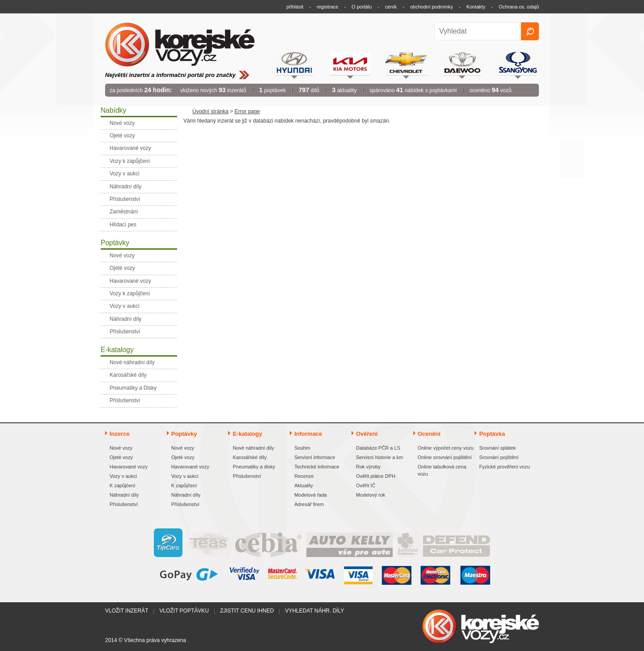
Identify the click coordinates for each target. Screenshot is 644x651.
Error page (247, 111)
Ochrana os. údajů (519, 7)
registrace (327, 7)
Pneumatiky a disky (254, 467)
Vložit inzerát (127, 611)
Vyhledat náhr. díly (314, 611)
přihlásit (295, 7)
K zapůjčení (122, 485)
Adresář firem (309, 504)
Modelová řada (311, 495)
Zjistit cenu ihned (247, 611)
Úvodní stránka (210, 111)
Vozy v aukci (123, 476)
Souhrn (302, 448)
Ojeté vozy (121, 457)
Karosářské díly (250, 457)
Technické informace (317, 467)
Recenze (304, 476)
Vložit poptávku (184, 611)
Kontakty (476, 7)
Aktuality (304, 485)
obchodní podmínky (432, 7)
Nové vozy (121, 448)
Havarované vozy (129, 467)
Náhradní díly (124, 495)
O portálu (362, 7)
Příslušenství (124, 504)
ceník (391, 7)
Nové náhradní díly (253, 448)
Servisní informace (315, 457)
